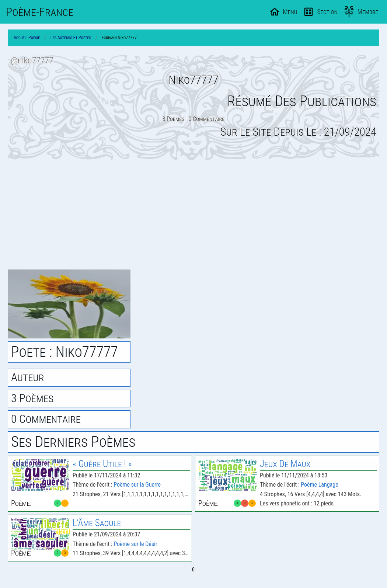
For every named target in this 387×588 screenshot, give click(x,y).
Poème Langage (319, 485)
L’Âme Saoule (97, 523)
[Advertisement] (193, 215)
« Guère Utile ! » (102, 464)
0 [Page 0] (193, 570)
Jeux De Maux (285, 464)
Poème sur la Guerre (137, 485)
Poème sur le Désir (135, 544)
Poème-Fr (40, 12)
